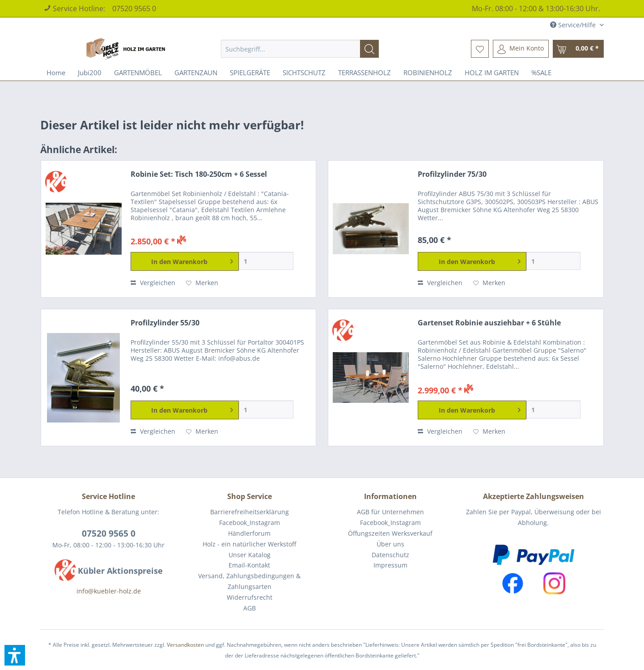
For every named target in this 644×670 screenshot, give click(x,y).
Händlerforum (249, 533)
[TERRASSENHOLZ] (364, 73)
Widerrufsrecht (250, 597)
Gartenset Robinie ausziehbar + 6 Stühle (489, 323)
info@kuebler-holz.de (109, 591)
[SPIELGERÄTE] (250, 73)
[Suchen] (369, 49)
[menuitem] (300, 49)
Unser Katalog (250, 555)
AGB (250, 608)
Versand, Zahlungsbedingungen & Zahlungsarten (249, 581)
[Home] (56, 73)
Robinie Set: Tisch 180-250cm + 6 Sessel (199, 174)
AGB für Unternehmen (390, 512)
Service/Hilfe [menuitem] (574, 25)
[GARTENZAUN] (196, 73)
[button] (15, 655)
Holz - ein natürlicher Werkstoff (249, 544)
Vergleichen (153, 283)
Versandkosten (185, 645)
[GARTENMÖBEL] (138, 73)
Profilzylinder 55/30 (165, 323)
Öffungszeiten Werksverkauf (390, 533)
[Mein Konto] (521, 49)
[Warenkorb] (578, 49)
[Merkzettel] (480, 49)
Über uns (390, 544)
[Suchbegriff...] (300, 49)
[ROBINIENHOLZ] (428, 73)
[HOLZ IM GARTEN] (492, 73)
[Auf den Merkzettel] (202, 283)
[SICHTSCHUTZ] (304, 73)
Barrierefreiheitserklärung (250, 512)
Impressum (390, 565)
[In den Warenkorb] (185, 261)
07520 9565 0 (134, 9)
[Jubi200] (90, 73)
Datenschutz (390, 555)
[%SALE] (541, 73)
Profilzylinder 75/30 (452, 174)
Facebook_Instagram (250, 523)
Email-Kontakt (249, 565)
